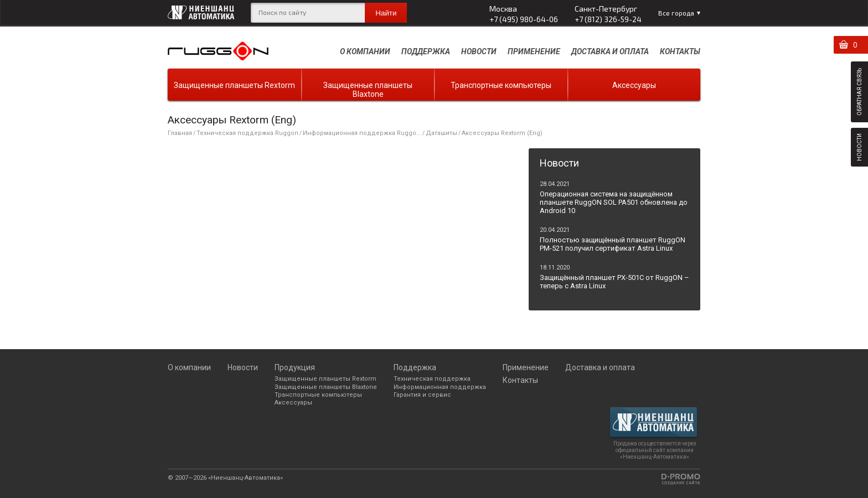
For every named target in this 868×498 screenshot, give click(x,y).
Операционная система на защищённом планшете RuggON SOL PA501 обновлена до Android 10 (614, 202)
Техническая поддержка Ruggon (247, 133)
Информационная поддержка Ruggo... (362, 133)
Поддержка (426, 51)
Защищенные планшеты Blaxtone (368, 90)
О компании (365, 51)
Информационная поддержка (440, 387)
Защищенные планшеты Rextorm (234, 85)
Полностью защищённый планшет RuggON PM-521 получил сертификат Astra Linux (613, 244)
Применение (534, 51)
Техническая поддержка (432, 379)
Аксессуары (634, 85)
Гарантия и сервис (422, 395)
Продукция (295, 367)
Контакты (680, 51)
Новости (479, 51)
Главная (180, 133)
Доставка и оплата (610, 51)
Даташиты (441, 133)
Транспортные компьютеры (501, 85)
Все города (676, 13)
